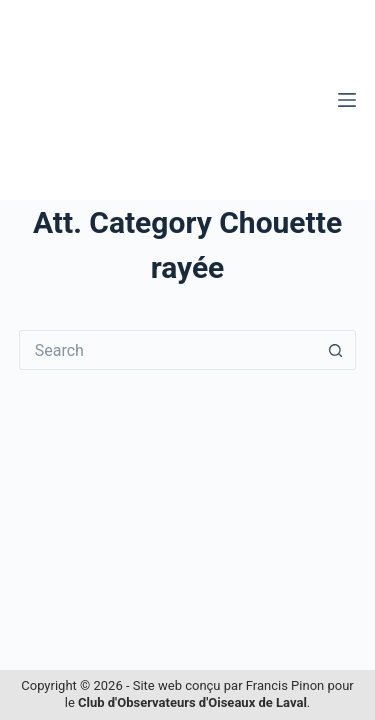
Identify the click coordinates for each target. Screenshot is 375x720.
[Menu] (347, 100)
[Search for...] (168, 350)
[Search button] (336, 350)
